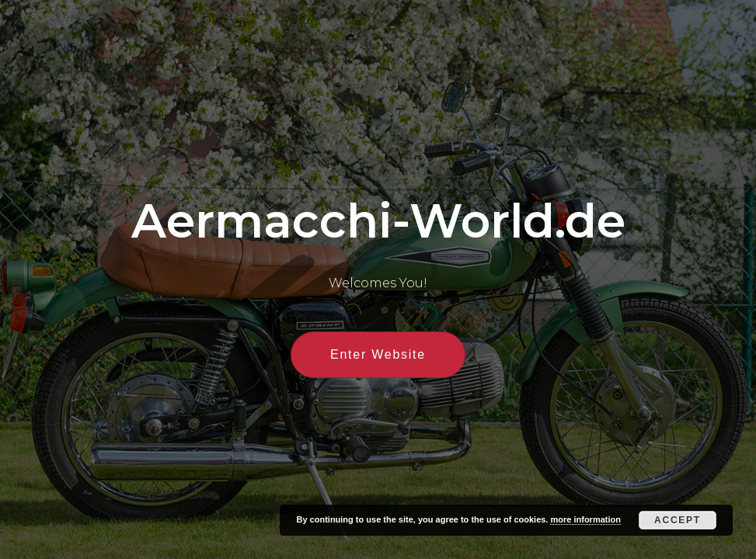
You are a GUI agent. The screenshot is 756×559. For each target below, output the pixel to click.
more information (585, 519)
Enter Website (378, 354)
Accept (678, 520)
